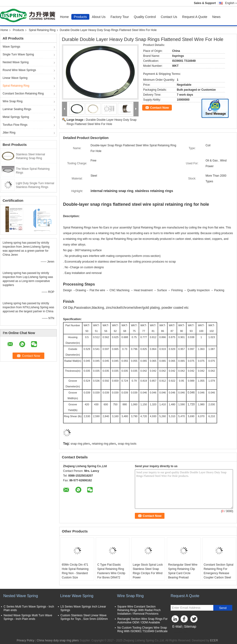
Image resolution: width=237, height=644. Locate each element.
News (216, 17)
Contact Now (159, 108)
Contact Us (169, 17)
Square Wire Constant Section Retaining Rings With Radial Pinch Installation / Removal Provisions (139, 610)
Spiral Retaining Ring (42, 30)
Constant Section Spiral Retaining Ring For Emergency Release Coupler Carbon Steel (218, 571)
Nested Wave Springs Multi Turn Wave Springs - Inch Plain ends (28, 617)
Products (80, 17)
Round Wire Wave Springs (19, 70)
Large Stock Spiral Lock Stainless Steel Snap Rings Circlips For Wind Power (148, 571)
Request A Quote (195, 17)
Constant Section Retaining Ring (23, 94)
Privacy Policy (25, 640)
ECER (214, 640)
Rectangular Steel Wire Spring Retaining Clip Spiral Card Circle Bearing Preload (183, 571)
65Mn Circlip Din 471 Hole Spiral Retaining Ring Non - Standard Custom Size (75, 571)
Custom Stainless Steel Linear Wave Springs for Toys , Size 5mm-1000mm (84, 617)
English (231, 3)
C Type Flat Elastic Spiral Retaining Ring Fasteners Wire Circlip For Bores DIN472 (111, 571)
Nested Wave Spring (16, 62)
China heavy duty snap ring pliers (58, 640)
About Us (99, 17)
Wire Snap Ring (13, 101)
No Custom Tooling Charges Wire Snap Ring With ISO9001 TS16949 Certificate (142, 629)
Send (223, 608)
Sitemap (190, 626)
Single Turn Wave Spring (18, 54)
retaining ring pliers (104, 444)
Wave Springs (11, 47)
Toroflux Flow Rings (15, 125)
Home (64, 17)
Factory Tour (120, 17)
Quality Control (145, 17)
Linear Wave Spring (15, 78)
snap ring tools (127, 444)
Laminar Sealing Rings (17, 109)
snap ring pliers (80, 444)
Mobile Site (179, 632)
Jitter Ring (9, 133)
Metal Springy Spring (16, 117)
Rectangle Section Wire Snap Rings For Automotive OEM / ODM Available (142, 621)
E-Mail (177, 626)
